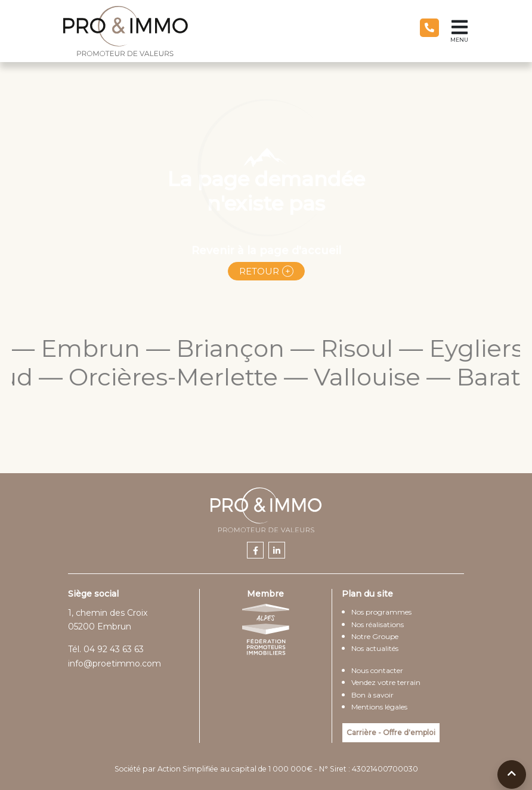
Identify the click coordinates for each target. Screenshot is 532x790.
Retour (259, 271)
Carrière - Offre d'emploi (391, 732)
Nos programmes (381, 612)
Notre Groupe (375, 636)
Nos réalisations (378, 624)
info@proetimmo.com (115, 664)
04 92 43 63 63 (114, 649)
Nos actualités (375, 648)
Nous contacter (377, 670)
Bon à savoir (372, 695)
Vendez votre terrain (386, 682)
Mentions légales (379, 707)
